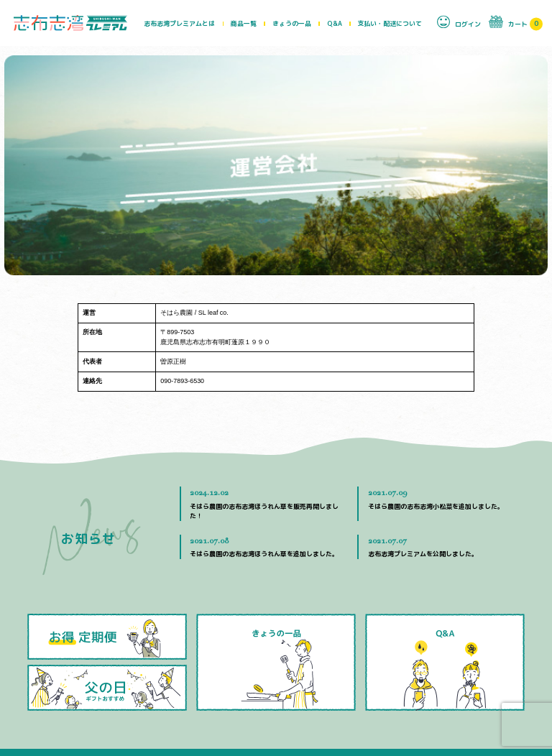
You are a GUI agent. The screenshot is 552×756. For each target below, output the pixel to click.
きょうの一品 (292, 23)
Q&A (335, 23)
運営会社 (319, 709)
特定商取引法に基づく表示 (484, 709)
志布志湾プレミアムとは (179, 23)
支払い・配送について (390, 23)
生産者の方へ (416, 709)
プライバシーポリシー (283, 722)
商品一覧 (244, 23)
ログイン (459, 22)
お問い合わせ (364, 709)
